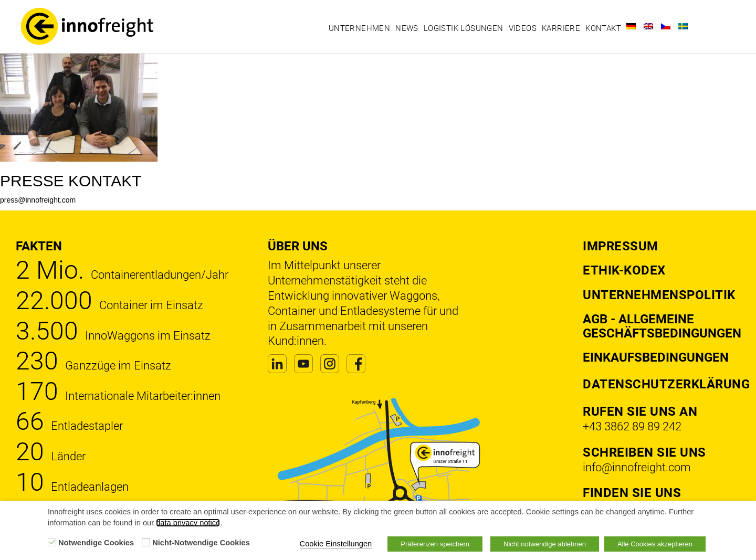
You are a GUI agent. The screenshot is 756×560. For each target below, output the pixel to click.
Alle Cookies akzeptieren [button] (655, 544)
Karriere (561, 28)
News (407, 28)
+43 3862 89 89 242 (632, 426)
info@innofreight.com (637, 467)
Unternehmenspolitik (659, 295)
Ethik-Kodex (624, 270)
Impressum (621, 246)
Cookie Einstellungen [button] (336, 544)
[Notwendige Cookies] (52, 542)
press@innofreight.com (38, 200)
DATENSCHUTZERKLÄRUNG (666, 384)
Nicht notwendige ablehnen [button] (545, 544)
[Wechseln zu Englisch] (648, 26)
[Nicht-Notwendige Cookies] (146, 542)
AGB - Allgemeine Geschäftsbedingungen (662, 326)
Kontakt (603, 28)
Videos (523, 28)
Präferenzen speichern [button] (435, 544)
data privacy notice (188, 523)
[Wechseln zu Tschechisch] (666, 26)
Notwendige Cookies (96, 543)
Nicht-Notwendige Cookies (201, 543)
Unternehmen (359, 28)
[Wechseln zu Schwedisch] (683, 26)
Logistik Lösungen (464, 28)
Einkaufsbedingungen (656, 357)
